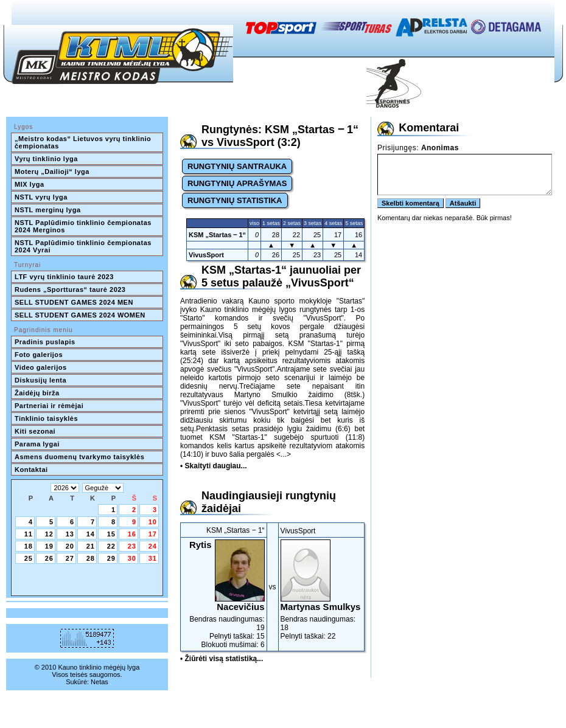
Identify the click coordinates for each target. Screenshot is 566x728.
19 (49, 546)
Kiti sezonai (35, 431)
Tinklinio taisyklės (46, 418)
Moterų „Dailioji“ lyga (52, 172)
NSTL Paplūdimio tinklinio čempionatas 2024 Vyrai (84, 246)
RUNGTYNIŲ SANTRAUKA (237, 166)
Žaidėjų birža (37, 393)
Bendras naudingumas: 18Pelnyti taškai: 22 (322, 590)
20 (70, 546)
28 (91, 558)
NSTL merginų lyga (48, 210)
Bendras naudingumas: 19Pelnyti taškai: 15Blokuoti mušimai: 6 (224, 594)
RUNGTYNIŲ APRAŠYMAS (237, 183)
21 (91, 546)
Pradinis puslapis (45, 342)
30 (132, 558)
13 (70, 534)
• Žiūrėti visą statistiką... (222, 659)
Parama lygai (37, 444)
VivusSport (206, 255)
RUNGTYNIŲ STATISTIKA (235, 200)
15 (111, 534)
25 (29, 558)
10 (153, 522)
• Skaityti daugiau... (214, 466)
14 (91, 534)
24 (153, 546)
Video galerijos (41, 367)
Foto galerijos (39, 355)
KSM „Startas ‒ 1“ (217, 235)
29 (111, 558)
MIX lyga (30, 184)
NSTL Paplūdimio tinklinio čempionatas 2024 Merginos (84, 226)
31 (153, 558)
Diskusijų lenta (40, 380)
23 (132, 546)
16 (132, 534)
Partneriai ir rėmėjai (49, 406)
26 (49, 558)
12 (49, 534)
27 (70, 558)
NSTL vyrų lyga (41, 197)
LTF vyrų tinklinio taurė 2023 (64, 277)
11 (29, 534)
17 (153, 534)
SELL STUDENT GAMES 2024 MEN (74, 302)
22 (111, 546)
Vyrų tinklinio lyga (46, 159)
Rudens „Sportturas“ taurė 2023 (70, 289)
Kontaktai (31, 470)
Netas (100, 682)
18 (29, 546)
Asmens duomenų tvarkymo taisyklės (79, 457)
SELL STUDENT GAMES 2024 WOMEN (80, 315)
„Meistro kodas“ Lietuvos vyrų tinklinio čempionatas (84, 142)
